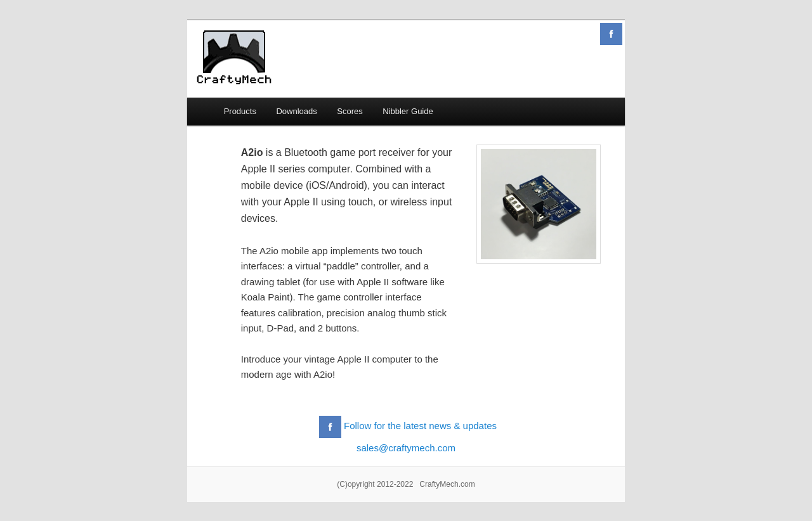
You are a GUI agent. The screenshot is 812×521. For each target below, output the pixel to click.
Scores (350, 111)
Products (240, 111)
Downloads (296, 111)
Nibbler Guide (408, 111)
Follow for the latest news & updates (420, 426)
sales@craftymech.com (406, 448)
